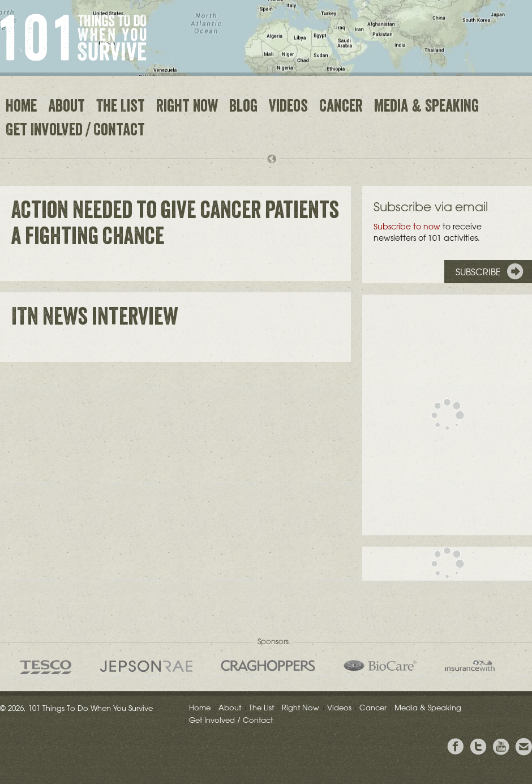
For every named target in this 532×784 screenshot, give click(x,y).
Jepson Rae (146, 666)
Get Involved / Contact (75, 131)
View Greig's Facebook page (456, 747)
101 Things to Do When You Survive (73, 37)
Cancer (341, 108)
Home (21, 108)
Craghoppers (268, 666)
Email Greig (524, 747)
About (66, 108)
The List (121, 108)
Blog (243, 108)
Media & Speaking (426, 108)
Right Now (187, 108)
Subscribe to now (407, 227)
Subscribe (478, 272)
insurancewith (470, 666)
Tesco (46, 667)
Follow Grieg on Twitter (478, 747)
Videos (288, 108)
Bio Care (380, 666)
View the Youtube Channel (501, 747)
